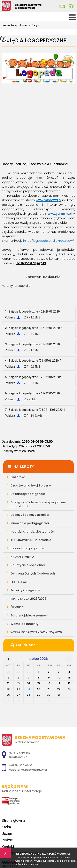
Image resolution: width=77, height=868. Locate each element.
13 (19, 683)
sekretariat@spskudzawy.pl (62, 6)
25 (69, 689)
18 (69, 683)
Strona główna (13, 820)
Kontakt (8, 847)
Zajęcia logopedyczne (34, 41)
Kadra (6, 827)
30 (49, 695)
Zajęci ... (34, 25)
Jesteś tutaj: (10, 25)
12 (8, 683)
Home (23, 25)
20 (19, 689)
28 (29, 695)
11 (69, 678)
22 (39, 689)
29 (39, 695)
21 (29, 689)
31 (59, 695)
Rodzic (7, 840)
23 (49, 689)
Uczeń (7, 834)
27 (19, 695)
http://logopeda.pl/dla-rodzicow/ (49, 241)
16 (49, 683)
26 (8, 695)
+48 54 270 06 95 (71, 6)
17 (59, 683)
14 (29, 683)
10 (59, 678)
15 (39, 683)
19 (8, 689)
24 (59, 689)
